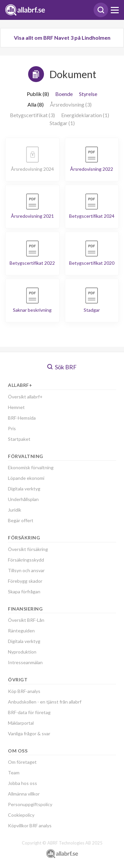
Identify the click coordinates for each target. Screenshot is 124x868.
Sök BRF (62, 367)
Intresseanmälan (25, 662)
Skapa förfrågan (24, 592)
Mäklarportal (21, 723)
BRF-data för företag (29, 712)
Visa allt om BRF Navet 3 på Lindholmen (62, 38)
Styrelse (88, 94)
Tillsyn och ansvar (26, 570)
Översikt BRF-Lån (26, 620)
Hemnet (16, 407)
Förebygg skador (25, 581)
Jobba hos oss (22, 783)
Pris (12, 428)
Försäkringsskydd (26, 560)
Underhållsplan (23, 499)
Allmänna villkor (24, 794)
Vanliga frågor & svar (29, 733)
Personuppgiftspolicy (30, 804)
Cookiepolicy (21, 815)
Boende (64, 94)
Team (14, 773)
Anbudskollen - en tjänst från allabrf (45, 702)
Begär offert (21, 520)
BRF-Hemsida (22, 418)
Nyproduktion (22, 652)
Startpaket (19, 439)
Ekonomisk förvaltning (31, 467)
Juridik (15, 510)
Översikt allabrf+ (25, 397)
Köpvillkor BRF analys (30, 825)
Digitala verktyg (24, 489)
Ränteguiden (21, 631)
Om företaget (22, 762)
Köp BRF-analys (24, 691)
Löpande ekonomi (26, 478)
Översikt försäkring (28, 549)
